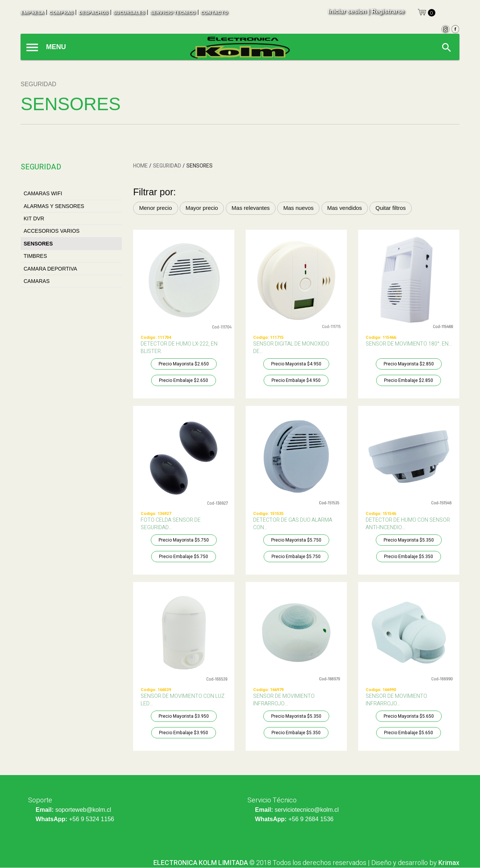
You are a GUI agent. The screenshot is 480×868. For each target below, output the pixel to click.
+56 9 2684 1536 (311, 819)
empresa (32, 13)
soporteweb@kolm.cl (83, 810)
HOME (140, 166)
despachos (93, 13)
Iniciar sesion (347, 11)
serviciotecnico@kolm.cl (307, 810)
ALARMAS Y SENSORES (54, 206)
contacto (214, 13)
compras (61, 13)
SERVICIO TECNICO (173, 13)
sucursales (129, 13)
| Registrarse (386, 11)
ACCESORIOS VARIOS (52, 231)
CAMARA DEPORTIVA (50, 269)
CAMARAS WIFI (43, 193)
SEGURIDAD (167, 166)
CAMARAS (37, 281)
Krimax (449, 863)
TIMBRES (35, 256)
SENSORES (38, 244)
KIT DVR (34, 218)
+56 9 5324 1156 (92, 819)
